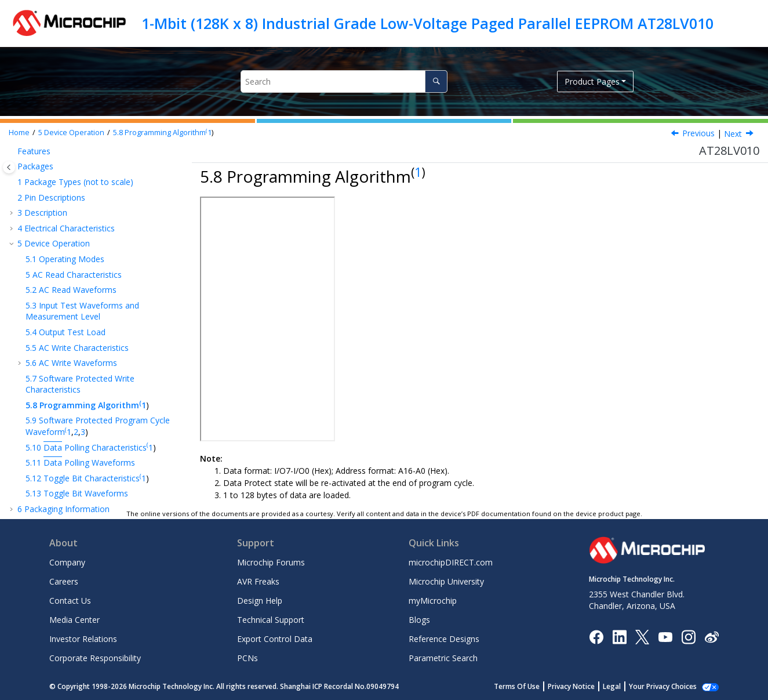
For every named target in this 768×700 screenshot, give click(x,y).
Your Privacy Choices (663, 686)
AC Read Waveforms (71, 162)
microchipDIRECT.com (451, 562)
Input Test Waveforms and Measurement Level (82, 183)
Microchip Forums (271, 562)
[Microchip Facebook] (596, 636)
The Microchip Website (60, 411)
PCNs (247, 658)
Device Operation (71, 133)
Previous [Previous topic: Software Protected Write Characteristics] (698, 133)
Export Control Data (275, 639)
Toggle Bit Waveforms (77, 365)
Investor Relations (83, 639)
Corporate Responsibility (95, 658)
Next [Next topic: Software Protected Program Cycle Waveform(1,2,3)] (734, 134)
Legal (612, 686)
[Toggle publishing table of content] (9, 167)
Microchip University (446, 581)
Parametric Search (443, 658)
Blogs (419, 620)
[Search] (436, 81)
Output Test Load (65, 204)
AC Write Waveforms (71, 235)
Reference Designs (444, 639)
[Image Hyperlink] (665, 636)
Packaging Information (63, 381)
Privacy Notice (571, 686)
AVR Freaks (258, 581)
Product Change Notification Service (85, 427)
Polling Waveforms (80, 334)
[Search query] (344, 81)
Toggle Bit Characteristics (83, 350)
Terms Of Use (517, 686)
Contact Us (70, 601)
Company (67, 562)
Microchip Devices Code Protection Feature (99, 474)
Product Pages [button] (592, 81)
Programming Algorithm (160, 133)
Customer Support (52, 442)
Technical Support (271, 620)
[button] (21, 162)
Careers (64, 581)
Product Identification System (73, 458)
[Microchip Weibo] (711, 636)
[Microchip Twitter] (642, 636)
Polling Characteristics (87, 319)
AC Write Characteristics (77, 220)
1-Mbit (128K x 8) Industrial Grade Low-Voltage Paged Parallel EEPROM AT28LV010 (427, 23)
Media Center (74, 620)
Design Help (260, 601)
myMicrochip (433, 601)
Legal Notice (41, 489)
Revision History (51, 396)
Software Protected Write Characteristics (80, 256)
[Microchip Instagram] (688, 636)
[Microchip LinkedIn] (619, 636)
